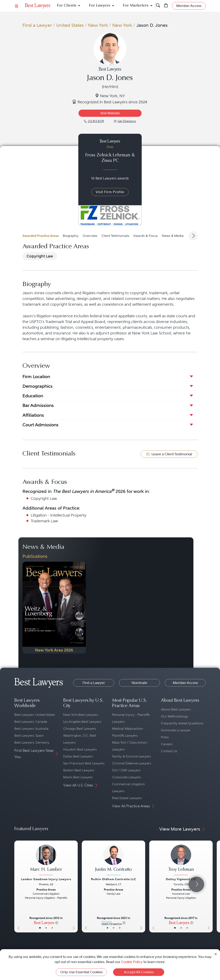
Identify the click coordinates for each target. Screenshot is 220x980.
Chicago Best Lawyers (80, 729)
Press (165, 737)
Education (33, 396)
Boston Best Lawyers (79, 770)
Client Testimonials (115, 236)
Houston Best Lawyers (80, 749)
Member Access (185, 683)
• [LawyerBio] (46, 928)
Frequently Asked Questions (182, 723)
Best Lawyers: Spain (29, 736)
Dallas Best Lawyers (78, 756)
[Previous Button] (17, 886)
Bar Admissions (38, 405)
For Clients (67, 6)
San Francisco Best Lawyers (84, 763)
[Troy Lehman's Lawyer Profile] (181, 860)
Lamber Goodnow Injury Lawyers (46, 879)
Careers (167, 744)
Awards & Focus (145, 236)
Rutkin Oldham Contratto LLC (114, 879)
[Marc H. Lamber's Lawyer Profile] (46, 860)
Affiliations (33, 415)
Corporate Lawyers (126, 777)
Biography (71, 236)
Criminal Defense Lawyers (132, 763)
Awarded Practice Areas (41, 236)
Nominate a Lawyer (176, 730)
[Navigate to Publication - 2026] (54, 608)
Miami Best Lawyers (78, 777)
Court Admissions (40, 425)
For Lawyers (100, 6)
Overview (90, 236)
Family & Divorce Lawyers (131, 756)
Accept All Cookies (139, 972)
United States (70, 25)
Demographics (38, 386)
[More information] (57, 922)
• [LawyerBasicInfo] (40, 928)
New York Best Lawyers (81, 715)
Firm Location (36, 376)
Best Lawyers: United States (35, 715)
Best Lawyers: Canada (31, 722)
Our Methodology (175, 716)
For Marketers (136, 6)
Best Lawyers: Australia (31, 729)
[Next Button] (75, 886)
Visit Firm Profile (110, 192)
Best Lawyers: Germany (32, 742)
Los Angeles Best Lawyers (82, 722)
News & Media (173, 236)
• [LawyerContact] (52, 928)
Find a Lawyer (37, 25)
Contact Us (169, 751)
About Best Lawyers (176, 709)
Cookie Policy (132, 962)
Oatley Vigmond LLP (181, 879)
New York (98, 25)
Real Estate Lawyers (127, 798)
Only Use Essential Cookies (81, 972)
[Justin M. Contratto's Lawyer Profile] (113, 860)
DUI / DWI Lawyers (126, 770)
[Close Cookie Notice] (216, 954)
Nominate (139, 683)
